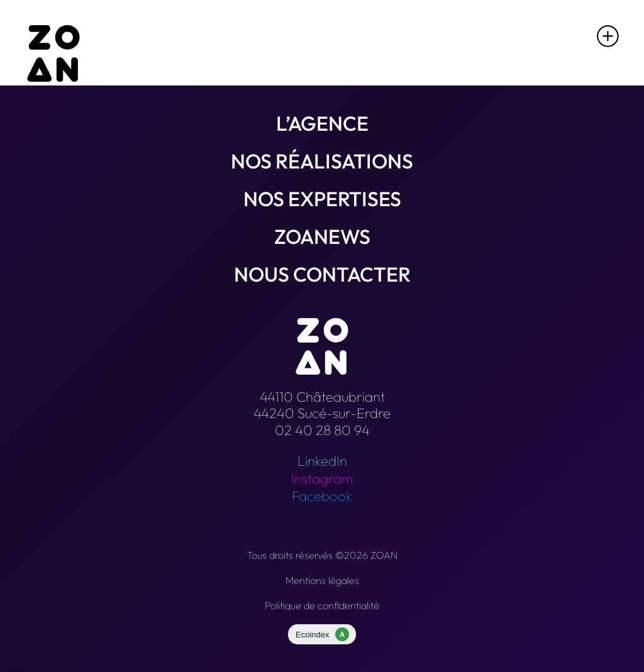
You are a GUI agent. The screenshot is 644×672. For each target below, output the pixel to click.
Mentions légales (322, 580)
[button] (608, 36)
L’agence (322, 123)
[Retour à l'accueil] (53, 55)
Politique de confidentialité (322, 605)
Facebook (322, 496)
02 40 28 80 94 (322, 430)
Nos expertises (322, 199)
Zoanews (322, 236)
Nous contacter (322, 274)
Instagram (322, 478)
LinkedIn (322, 461)
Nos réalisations (322, 161)
